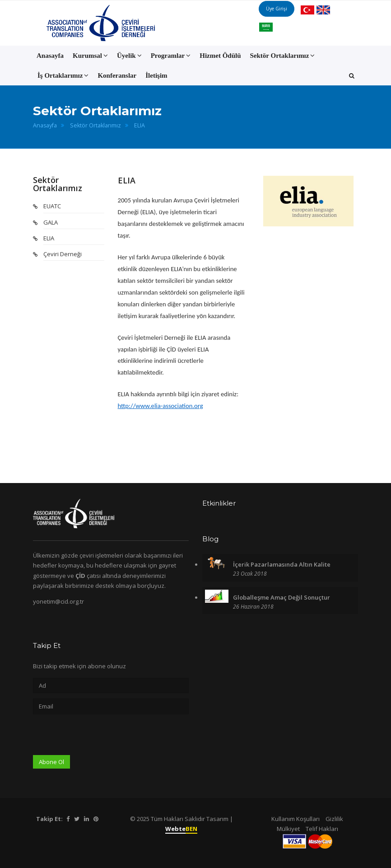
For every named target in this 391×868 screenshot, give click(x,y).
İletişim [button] (156, 75)
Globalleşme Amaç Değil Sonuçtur (282, 597)
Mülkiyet (288, 829)
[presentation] (102, 737)
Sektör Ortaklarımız (95, 125)
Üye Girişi (286, 23)
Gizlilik (334, 819)
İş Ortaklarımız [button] (63, 75)
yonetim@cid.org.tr (58, 601)
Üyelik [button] (129, 56)
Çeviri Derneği (63, 254)
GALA (51, 222)
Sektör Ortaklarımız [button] (283, 56)
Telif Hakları (322, 829)
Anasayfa (50, 56)
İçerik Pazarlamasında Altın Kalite (282, 564)
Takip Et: (49, 819)
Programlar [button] (171, 56)
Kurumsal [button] (90, 56)
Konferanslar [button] (117, 75)
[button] (352, 75)
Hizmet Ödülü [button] (220, 56)
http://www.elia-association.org (161, 406)
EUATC (52, 206)
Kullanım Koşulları (296, 819)
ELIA (140, 125)
